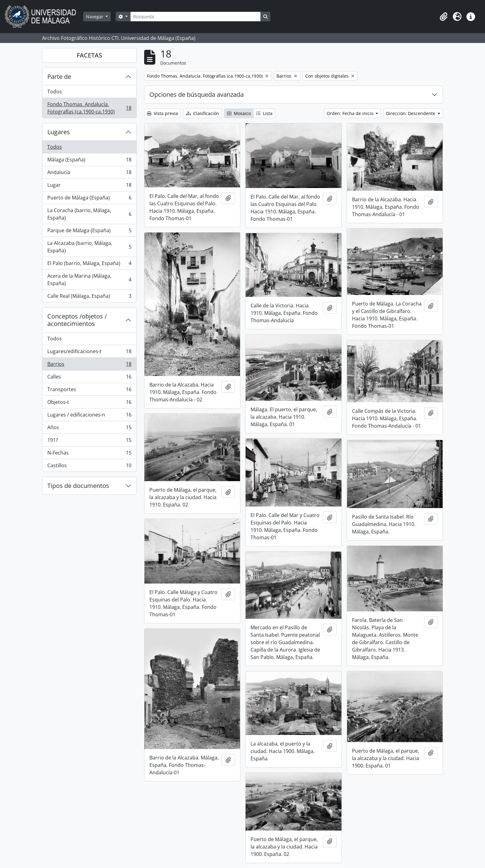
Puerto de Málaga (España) (89, 199)
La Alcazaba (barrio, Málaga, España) (89, 247)
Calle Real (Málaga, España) (89, 297)
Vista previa (162, 113)
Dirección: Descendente (411, 113)
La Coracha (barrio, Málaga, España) (89, 214)
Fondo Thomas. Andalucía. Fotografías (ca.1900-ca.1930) (89, 108)
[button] (444, 17)
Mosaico (239, 113)
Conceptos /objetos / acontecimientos (77, 320)
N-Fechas (89, 454)
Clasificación (202, 113)
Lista (264, 113)
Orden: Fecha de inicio (351, 113)
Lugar (89, 186)
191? (89, 441)
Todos (55, 92)
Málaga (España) (89, 161)
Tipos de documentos (78, 486)
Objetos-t (89, 403)
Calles (89, 378)
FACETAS (89, 55)
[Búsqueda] (195, 17)
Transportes (89, 391)
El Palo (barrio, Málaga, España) (89, 265)
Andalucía (89, 174)
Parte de (59, 77)
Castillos (89, 467)
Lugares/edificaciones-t (89, 353)
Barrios (89, 365)
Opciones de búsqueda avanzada (197, 94)
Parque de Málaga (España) (89, 232)
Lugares (59, 132)
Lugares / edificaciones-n (89, 416)
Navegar (95, 17)
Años (89, 429)
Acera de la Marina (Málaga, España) (89, 280)
